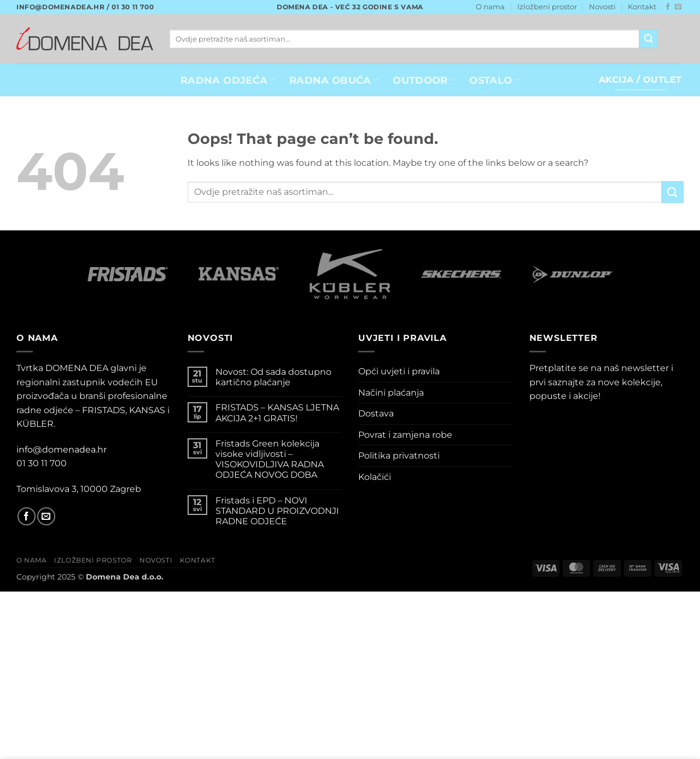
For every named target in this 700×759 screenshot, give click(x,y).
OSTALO (494, 80)
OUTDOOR (424, 80)
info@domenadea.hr (62, 450)
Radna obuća (334, 80)
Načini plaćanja (391, 393)
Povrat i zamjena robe (405, 435)
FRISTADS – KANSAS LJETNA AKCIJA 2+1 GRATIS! (277, 413)
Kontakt (642, 7)
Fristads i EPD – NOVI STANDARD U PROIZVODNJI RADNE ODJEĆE (277, 511)
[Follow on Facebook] (668, 7)
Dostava (376, 413)
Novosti (602, 7)
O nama (490, 7)
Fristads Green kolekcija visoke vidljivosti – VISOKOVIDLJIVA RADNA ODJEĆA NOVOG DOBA (270, 459)
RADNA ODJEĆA (228, 80)
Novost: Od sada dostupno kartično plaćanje (273, 377)
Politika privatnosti (399, 456)
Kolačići (375, 477)
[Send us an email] (678, 7)
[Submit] (649, 39)
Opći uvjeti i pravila (399, 371)
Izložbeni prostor (547, 7)
